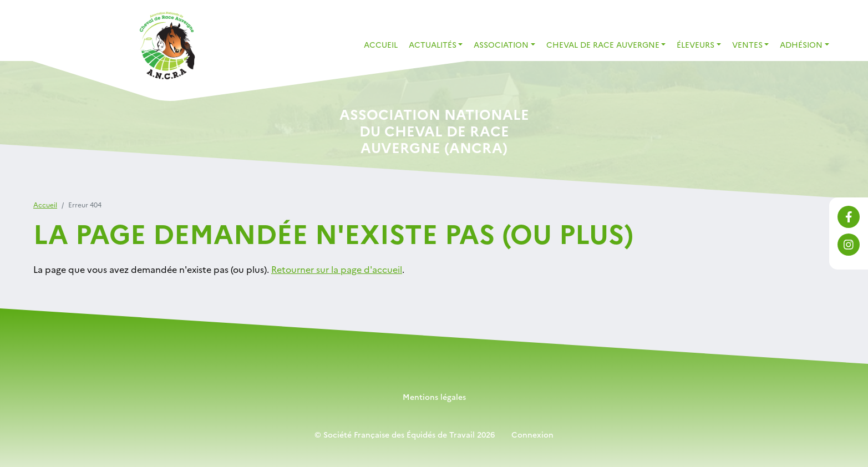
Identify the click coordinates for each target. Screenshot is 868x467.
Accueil (381, 44)
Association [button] (501, 44)
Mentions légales (434, 397)
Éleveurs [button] (696, 44)
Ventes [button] (747, 44)
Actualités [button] (433, 44)
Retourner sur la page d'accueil (337, 269)
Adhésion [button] (801, 44)
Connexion (532, 434)
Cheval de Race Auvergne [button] (603, 44)
